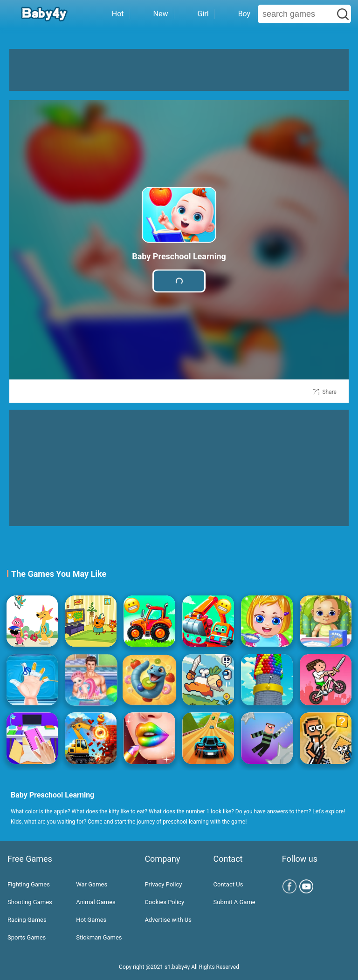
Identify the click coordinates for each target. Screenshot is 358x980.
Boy (236, 14)
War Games (92, 884)
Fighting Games (29, 884)
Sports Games (27, 937)
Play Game (179, 281)
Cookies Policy (164, 902)
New (152, 14)
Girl (194, 14)
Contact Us (228, 884)
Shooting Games (30, 902)
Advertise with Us (168, 920)
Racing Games (27, 920)
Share (329, 392)
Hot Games (91, 920)
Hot (109, 14)
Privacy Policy (163, 884)
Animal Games (96, 902)
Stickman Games (99, 937)
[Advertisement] (179, 70)
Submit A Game (234, 902)
